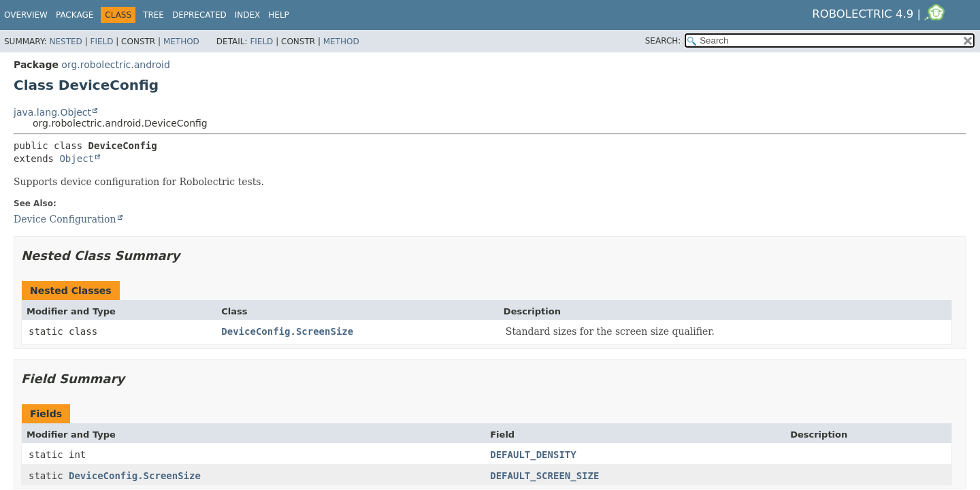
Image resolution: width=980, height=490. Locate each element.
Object (77, 159)
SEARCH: (663, 41)
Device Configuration (65, 219)
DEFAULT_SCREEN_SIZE (544, 476)
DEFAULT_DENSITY (533, 455)
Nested (65, 42)
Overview (26, 15)
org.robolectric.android (116, 65)
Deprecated (199, 15)
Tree (153, 15)
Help (279, 15)
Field (101, 42)
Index (248, 15)
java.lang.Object (52, 112)
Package (75, 15)
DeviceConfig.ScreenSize (287, 331)
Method (181, 42)
